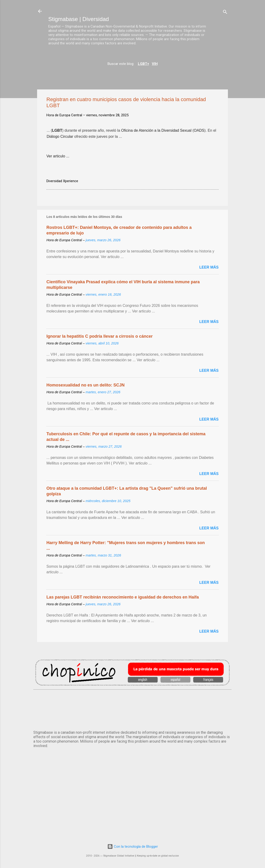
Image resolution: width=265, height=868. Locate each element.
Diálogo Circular (60, 137)
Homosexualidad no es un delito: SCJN (85, 385)
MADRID (132, 709)
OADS (199, 131)
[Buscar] (225, 13)
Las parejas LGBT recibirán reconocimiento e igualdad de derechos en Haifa (123, 597)
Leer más (209, 267)
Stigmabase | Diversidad (79, 19)
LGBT (57, 131)
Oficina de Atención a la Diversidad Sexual (156, 131)
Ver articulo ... (58, 156)
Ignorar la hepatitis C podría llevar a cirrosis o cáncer (99, 336)
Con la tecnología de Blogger (133, 847)
